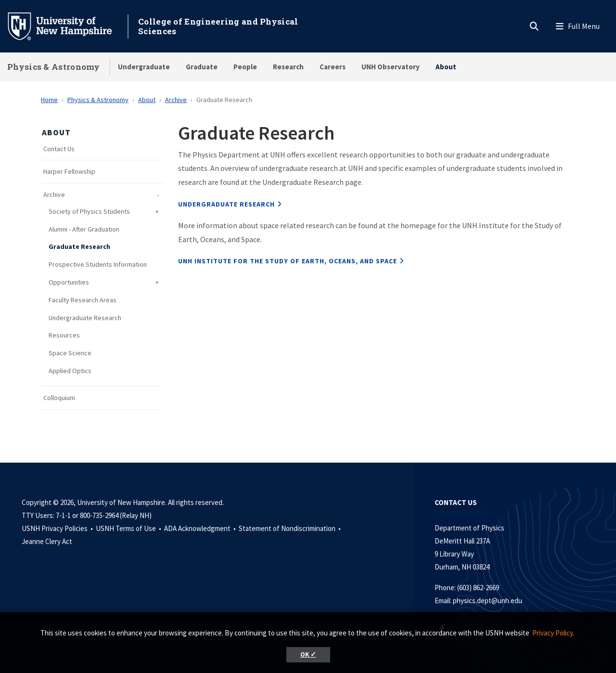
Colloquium (59, 398)
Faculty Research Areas (83, 300)
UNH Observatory (391, 67)
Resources (64, 335)
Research (288, 67)
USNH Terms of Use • (129, 528)
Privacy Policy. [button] (553, 633)
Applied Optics (70, 371)
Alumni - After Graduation (84, 229)
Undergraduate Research (85, 318)
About (446, 67)
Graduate (202, 67)
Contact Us (59, 149)
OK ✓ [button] (308, 654)
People (245, 67)
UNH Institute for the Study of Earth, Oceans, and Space (288, 261)
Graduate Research (79, 247)
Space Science (70, 353)
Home (49, 100)
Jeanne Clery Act (47, 541)
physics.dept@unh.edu (489, 601)
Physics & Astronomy (54, 67)
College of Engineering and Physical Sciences (218, 26)
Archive (176, 100)
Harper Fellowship (69, 172)
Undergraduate (144, 67)
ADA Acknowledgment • (201, 528)
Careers (333, 67)
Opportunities (69, 282)
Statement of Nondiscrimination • (290, 528)
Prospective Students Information (98, 265)
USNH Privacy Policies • (58, 528)
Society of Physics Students (89, 212)
